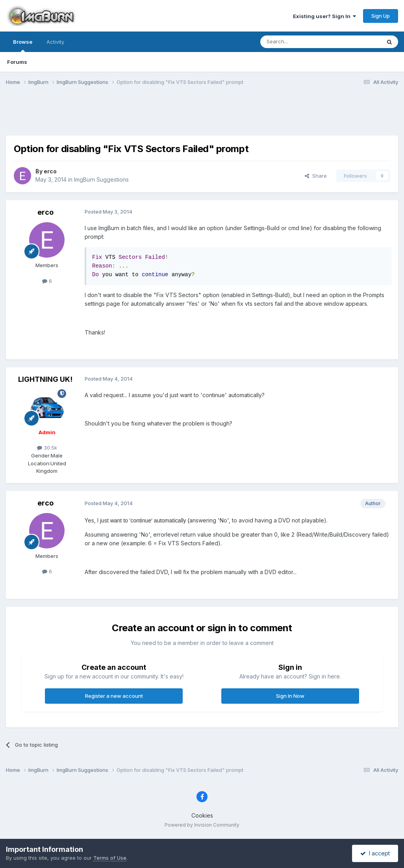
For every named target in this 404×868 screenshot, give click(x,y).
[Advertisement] (202, 115)
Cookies (202, 815)
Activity (55, 42)
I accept (375, 853)
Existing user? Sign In (324, 16)
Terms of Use (110, 858)
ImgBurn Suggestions (101, 179)
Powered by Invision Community (202, 825)
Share (316, 176)
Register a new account (114, 696)
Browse (23, 45)
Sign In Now (290, 696)
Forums (17, 62)
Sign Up (381, 16)
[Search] (300, 42)
